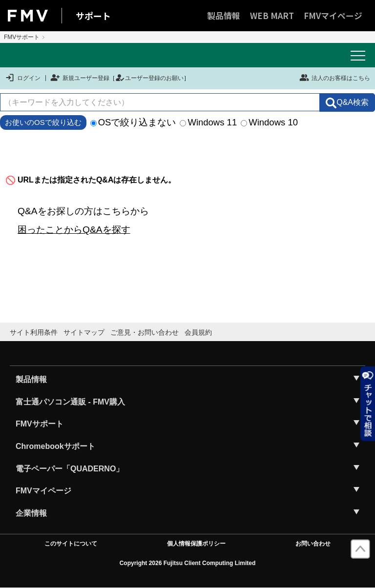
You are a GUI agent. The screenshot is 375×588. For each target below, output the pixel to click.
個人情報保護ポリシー (196, 544)
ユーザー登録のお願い (149, 78)
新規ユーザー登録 (80, 78)
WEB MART (272, 15)
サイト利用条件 (34, 332)
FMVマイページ (333, 15)
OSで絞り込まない (133, 122)
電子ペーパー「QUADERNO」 (70, 469)
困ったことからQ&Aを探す (74, 230)
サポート (93, 16)
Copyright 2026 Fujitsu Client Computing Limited (188, 563)
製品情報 (224, 15)
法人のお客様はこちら (335, 78)
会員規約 (198, 332)
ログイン (23, 78)
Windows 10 (269, 122)
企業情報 (31, 513)
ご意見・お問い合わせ (145, 332)
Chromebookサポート (55, 446)
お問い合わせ (313, 544)
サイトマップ (84, 332)
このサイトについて (71, 544)
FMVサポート (22, 37)
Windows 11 (208, 122)
